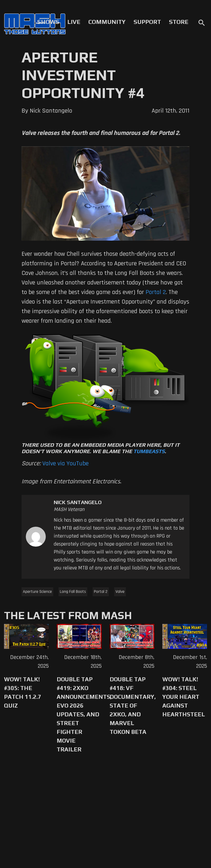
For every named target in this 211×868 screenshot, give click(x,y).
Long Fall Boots (73, 592)
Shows (48, 22)
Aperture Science (37, 592)
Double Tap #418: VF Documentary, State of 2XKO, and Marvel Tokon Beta (132, 705)
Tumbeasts (149, 451)
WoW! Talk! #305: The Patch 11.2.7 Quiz (23, 692)
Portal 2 (101, 592)
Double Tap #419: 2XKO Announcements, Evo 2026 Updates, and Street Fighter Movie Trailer (79, 714)
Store (179, 22)
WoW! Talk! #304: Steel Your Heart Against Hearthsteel (184, 697)
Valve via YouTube (65, 463)
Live (74, 22)
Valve (120, 592)
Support (147, 22)
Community (107, 22)
